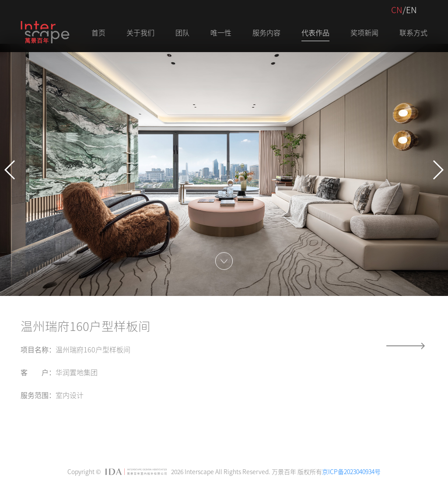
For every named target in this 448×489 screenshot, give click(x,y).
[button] (10, 170)
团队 (182, 32)
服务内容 (266, 32)
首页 (98, 32)
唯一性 (221, 32)
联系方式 (413, 32)
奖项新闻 (364, 32)
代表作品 (315, 32)
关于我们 (140, 32)
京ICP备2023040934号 (351, 471)
